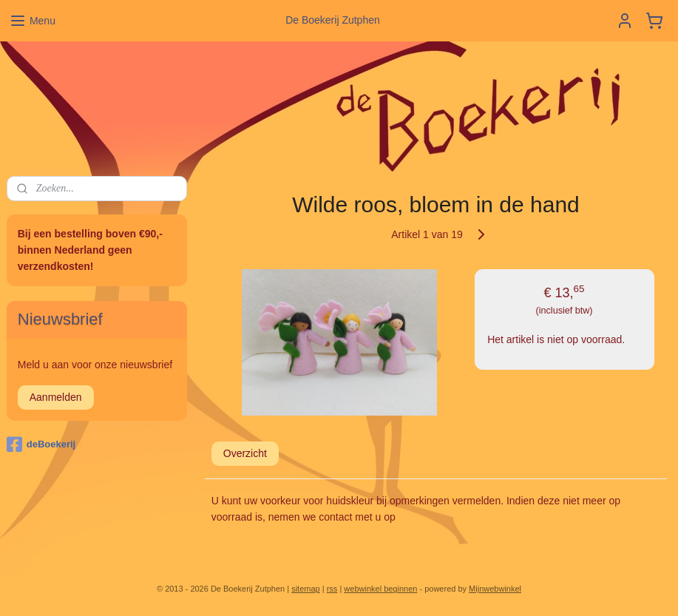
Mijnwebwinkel (495, 589)
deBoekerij (41, 444)
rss (332, 589)
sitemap (306, 589)
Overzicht (245, 453)
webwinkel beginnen (380, 589)
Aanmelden (56, 397)
